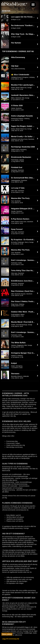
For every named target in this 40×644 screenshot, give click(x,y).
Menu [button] (33, 5)
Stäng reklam (7, 634)
